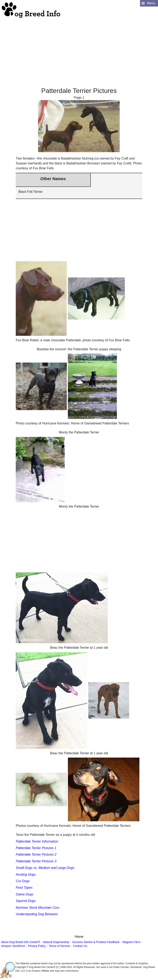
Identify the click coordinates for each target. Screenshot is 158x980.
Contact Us (80, 946)
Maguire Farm (131, 942)
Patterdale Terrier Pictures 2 (36, 854)
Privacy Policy (37, 946)
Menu (151, 3)
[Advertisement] (78, 47)
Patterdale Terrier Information (37, 841)
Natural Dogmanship (56, 942)
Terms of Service (59, 946)
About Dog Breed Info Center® (21, 942)
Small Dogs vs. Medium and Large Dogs (45, 868)
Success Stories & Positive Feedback (96, 942)
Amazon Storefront (13, 946)
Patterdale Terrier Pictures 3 (36, 861)
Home (79, 937)
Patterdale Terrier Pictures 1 (36, 848)
